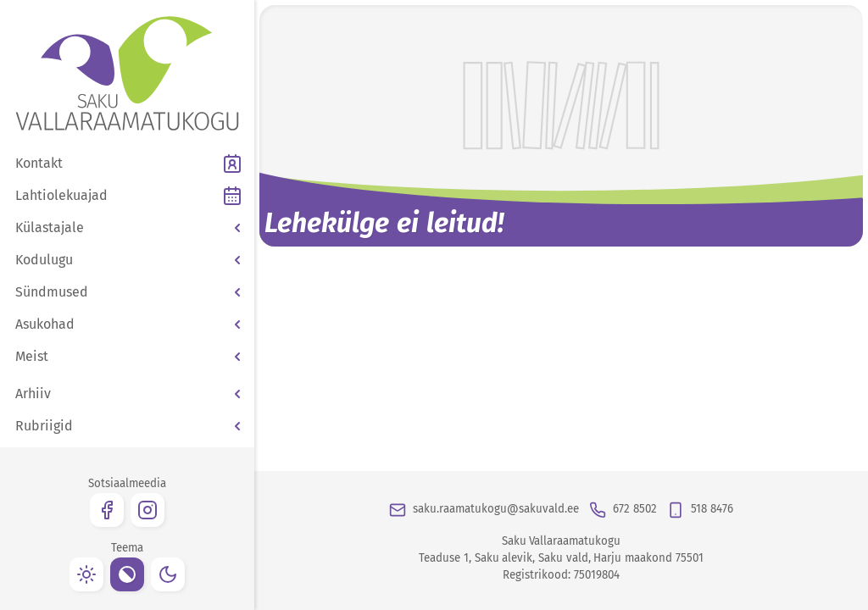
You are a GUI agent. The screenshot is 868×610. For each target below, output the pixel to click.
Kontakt (39, 163)
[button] (127, 228)
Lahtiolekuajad (61, 195)
